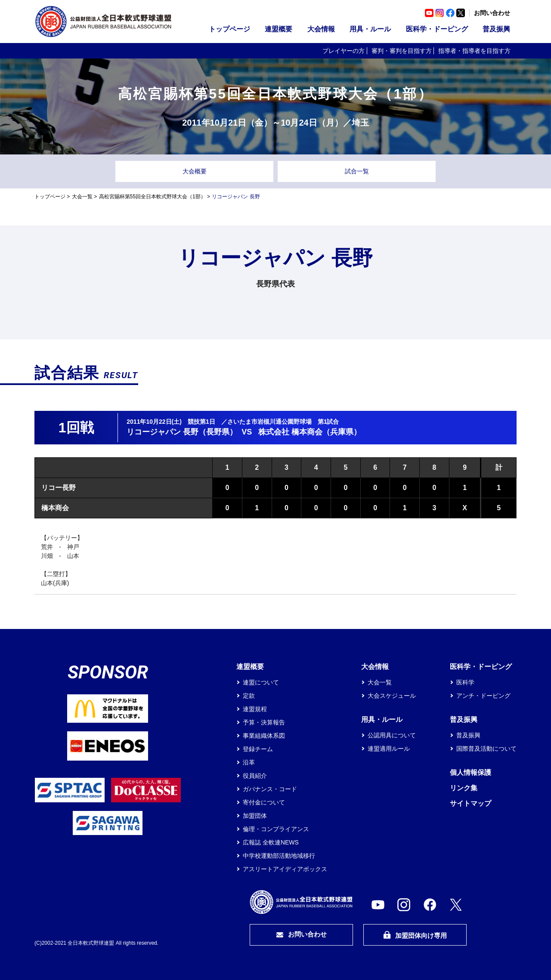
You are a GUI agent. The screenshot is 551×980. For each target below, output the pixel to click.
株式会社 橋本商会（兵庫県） (310, 432)
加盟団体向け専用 (415, 935)
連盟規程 (255, 709)
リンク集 (464, 788)
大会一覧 (82, 197)
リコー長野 (59, 488)
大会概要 (195, 171)
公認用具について (392, 735)
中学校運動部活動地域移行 (279, 856)
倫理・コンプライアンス (276, 829)
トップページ (229, 29)
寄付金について (264, 802)
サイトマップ (471, 803)
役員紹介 (255, 776)
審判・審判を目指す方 (402, 51)
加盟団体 (255, 816)
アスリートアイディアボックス (285, 869)
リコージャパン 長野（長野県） (182, 432)
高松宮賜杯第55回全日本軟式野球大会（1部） (152, 197)
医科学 (465, 682)
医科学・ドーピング (437, 29)
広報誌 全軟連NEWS (271, 842)
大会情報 (321, 29)
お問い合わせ (492, 13)
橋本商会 (55, 508)
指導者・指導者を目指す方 (474, 51)
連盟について (261, 682)
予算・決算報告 (264, 722)
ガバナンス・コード (270, 789)
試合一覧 (357, 171)
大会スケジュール (392, 696)
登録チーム (258, 749)
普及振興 (496, 29)
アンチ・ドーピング (483, 696)
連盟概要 (279, 29)
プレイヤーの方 (344, 51)
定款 (249, 696)
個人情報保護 (471, 772)
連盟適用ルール (389, 749)
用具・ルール (370, 29)
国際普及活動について (486, 749)
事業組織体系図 (264, 736)
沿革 (249, 762)
